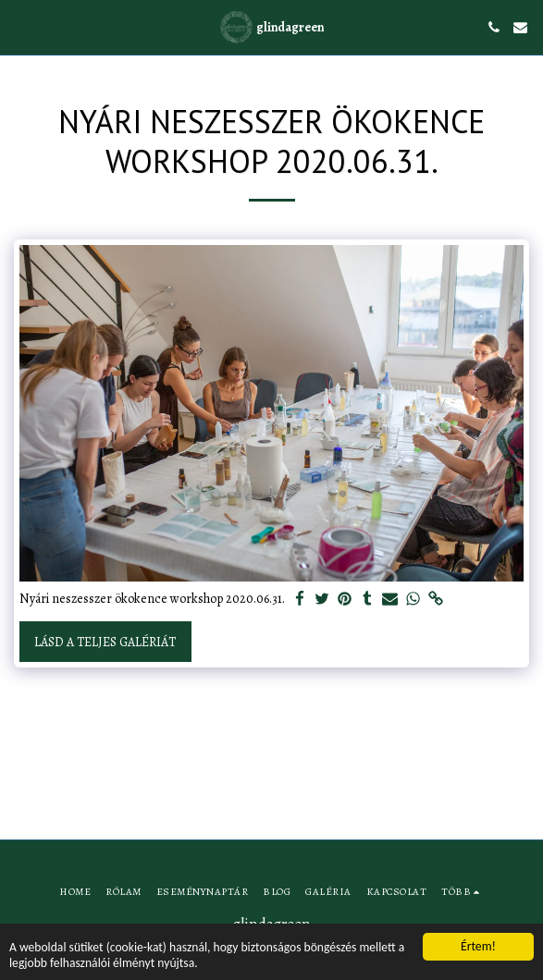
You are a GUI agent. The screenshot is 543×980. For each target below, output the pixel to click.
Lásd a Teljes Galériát (105, 642)
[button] (20, 26)
